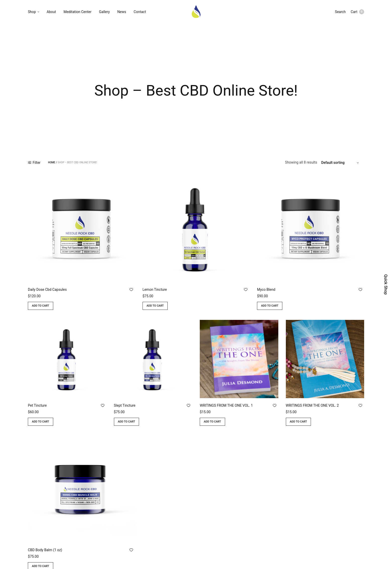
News (122, 12)
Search (340, 12)
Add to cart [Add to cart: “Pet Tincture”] (41, 422)
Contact (140, 12)
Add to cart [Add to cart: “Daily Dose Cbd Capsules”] (41, 306)
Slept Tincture (125, 405)
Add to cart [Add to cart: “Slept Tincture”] (127, 422)
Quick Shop (386, 284)
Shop (32, 12)
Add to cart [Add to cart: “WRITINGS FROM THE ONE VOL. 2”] (299, 422)
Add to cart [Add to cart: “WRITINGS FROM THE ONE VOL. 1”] (212, 422)
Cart (357, 12)
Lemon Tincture (155, 290)
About (51, 12)
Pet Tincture (37, 405)
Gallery (105, 12)
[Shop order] (341, 163)
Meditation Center (77, 12)
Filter (34, 163)
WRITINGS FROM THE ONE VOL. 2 (312, 405)
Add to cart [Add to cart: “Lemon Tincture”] (155, 306)
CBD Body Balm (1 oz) (45, 550)
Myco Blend (266, 290)
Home (51, 163)
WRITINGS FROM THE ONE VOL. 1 (226, 405)
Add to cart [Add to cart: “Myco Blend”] (270, 306)
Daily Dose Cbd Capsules (47, 290)
